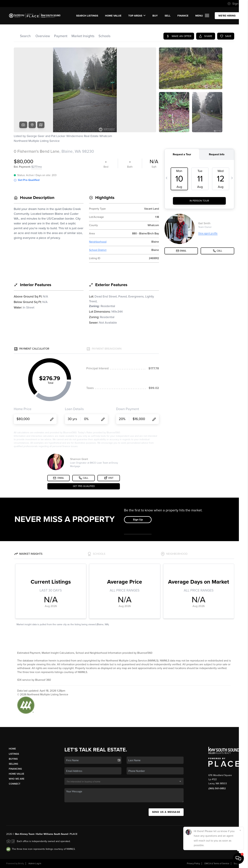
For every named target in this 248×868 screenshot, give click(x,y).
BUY (155, 16)
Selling (13, 764)
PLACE (74, 834)
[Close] (240, 830)
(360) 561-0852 (217, 788)
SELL (168, 16)
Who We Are (17, 779)
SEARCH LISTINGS (87, 16)
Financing (15, 769)
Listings (14, 754)
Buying (13, 759)
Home (12, 749)
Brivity (21, 864)
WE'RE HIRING (227, 16)
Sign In (235, 4)
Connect (15, 784)
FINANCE (183, 16)
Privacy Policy (193, 864)
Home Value (113, 16)
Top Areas (137, 16)
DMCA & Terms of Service (217, 864)
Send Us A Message (166, 812)
